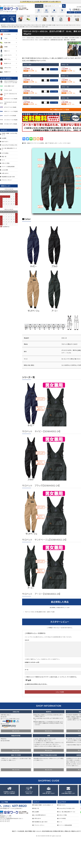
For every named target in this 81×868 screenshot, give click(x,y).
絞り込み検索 (39, 6)
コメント (27, 670)
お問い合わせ (5, 173)
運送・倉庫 (22, 27)
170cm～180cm (27, 25)
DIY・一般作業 (42, 25)
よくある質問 (5, 170)
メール (27, 699)
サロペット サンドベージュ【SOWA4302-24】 (44, 569)
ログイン (10, 12)
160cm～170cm (19, 25)
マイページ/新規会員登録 (8, 166)
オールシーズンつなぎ (64, 25)
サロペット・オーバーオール (74, 25)
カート (3, 160)
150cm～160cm (11, 25)
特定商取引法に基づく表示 (8, 177)
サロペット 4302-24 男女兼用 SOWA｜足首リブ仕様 (40, 642)
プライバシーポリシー (7, 180)
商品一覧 (4, 156)
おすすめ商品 (5, 153)
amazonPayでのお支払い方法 (9, 145)
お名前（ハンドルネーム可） (32, 692)
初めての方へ (5, 142)
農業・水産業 (17, 27)
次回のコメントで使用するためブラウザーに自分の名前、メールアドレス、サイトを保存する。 (52, 707)
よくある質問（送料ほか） (40, 845)
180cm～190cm (35, 25)
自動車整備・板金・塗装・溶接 (7, 27)
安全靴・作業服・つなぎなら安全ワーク (10, 134)
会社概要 (4, 138)
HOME (4, 25)
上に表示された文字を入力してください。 (36, 714)
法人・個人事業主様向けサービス (9, 149)
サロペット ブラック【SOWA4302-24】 (41, 515)
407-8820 (14, 836)
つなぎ (57, 25)
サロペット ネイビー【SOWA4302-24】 (41, 461)
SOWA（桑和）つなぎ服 (51, 25)
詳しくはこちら (16, 761)
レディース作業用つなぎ (44, 40)
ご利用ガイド (71, 12)
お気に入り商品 (6, 163)
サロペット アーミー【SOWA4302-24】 (41, 624)
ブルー (37, 40)
